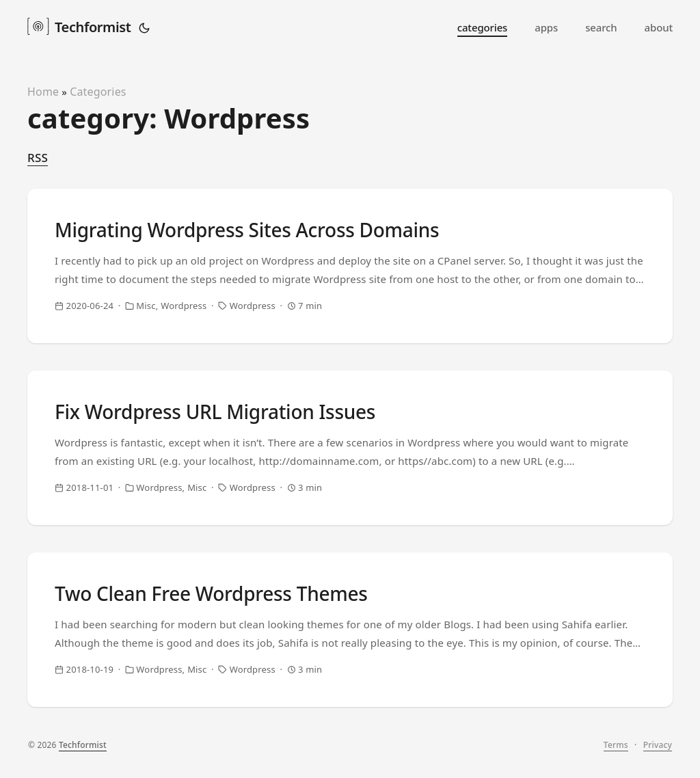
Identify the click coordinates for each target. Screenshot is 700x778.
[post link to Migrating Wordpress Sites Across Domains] (350, 266)
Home (43, 92)
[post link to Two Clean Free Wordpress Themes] (350, 630)
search (601, 27)
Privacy (658, 745)
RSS (38, 158)
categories (483, 27)
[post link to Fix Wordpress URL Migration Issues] (350, 448)
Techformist (79, 26)
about (659, 27)
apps (546, 27)
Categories (98, 92)
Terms (616, 745)
